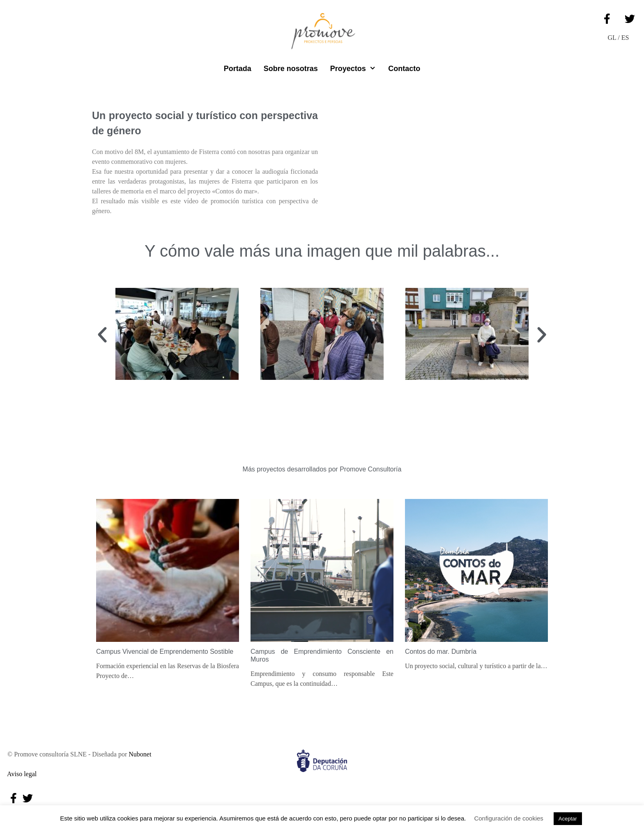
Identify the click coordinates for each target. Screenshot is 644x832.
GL (612, 38)
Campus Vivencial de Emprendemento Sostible (165, 652)
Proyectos (356, 69)
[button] (102, 335)
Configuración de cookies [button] (508, 818)
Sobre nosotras (291, 69)
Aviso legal (20, 774)
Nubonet (140, 754)
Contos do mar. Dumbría (441, 652)
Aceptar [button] (568, 819)
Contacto (404, 69)
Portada (238, 69)
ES (625, 38)
